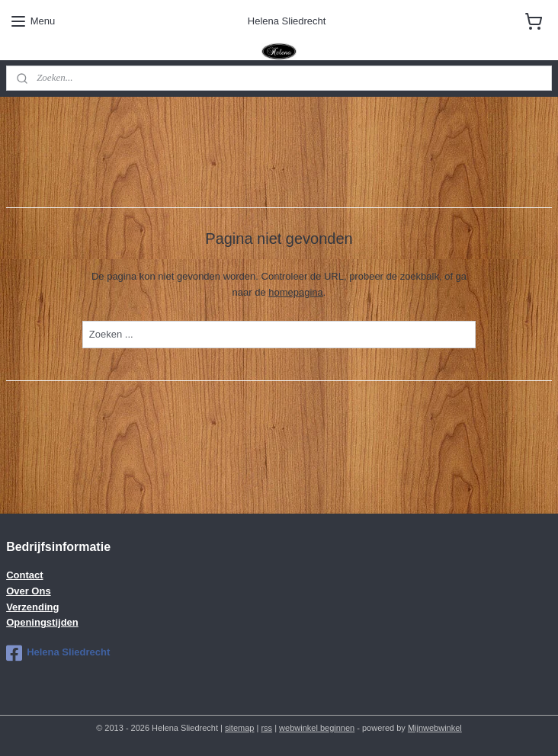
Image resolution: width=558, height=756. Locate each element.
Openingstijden (42, 622)
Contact (24, 575)
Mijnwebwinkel (435, 728)
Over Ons (29, 591)
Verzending (32, 607)
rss (266, 728)
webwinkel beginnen (317, 728)
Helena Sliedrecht (58, 653)
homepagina (296, 292)
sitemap (240, 728)
